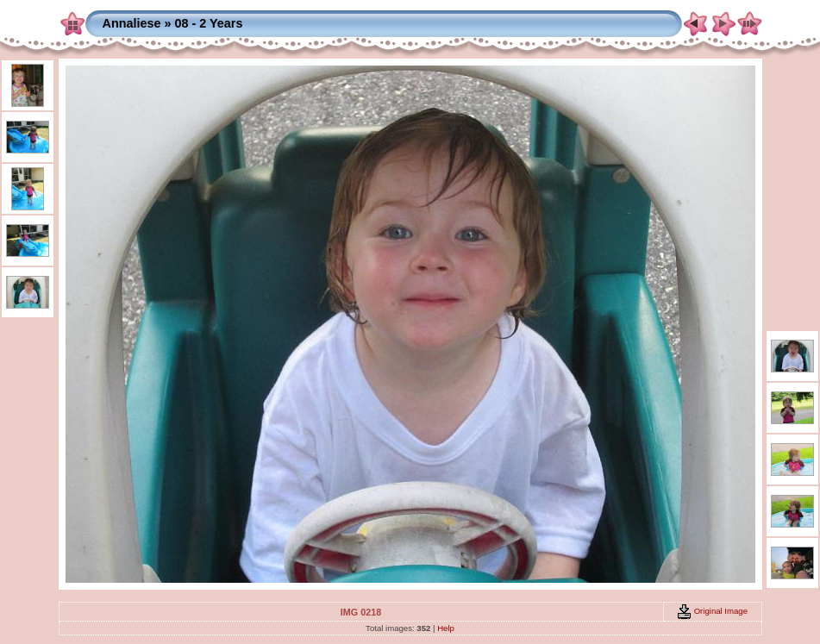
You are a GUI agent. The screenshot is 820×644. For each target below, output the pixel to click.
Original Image (712, 611)
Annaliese (132, 23)
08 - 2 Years (208, 23)
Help (446, 628)
